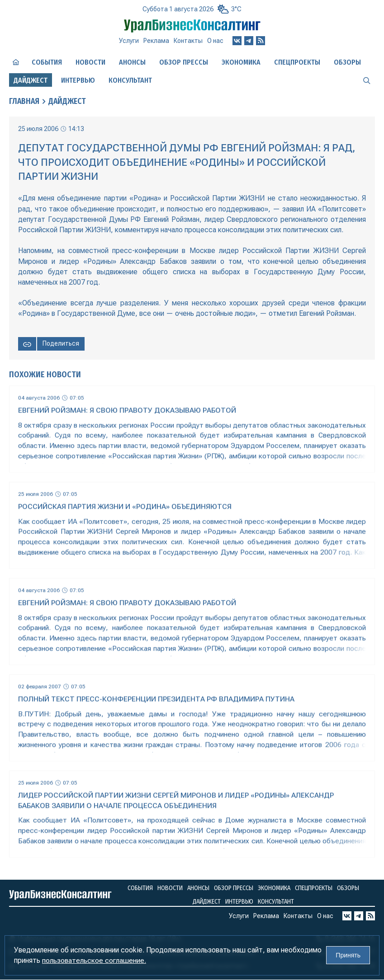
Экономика (241, 62)
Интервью (78, 80)
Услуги (129, 41)
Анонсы (132, 62)
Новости (90, 62)
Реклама (156, 41)
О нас (215, 41)
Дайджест (69, 102)
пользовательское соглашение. (94, 961)
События (47, 62)
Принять (348, 956)
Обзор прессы (184, 62)
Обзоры (347, 62)
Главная (25, 102)
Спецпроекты (297, 62)
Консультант (130, 80)
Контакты (188, 41)
